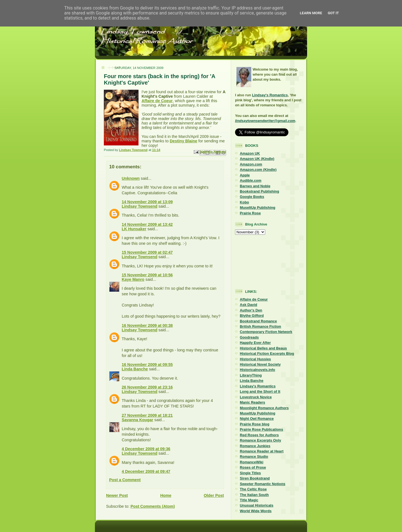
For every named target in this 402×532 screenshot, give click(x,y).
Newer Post (117, 495)
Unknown (131, 178)
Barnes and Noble (255, 186)
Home (166, 495)
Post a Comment (125, 480)
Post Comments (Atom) (153, 506)
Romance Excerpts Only (260, 440)
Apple (245, 175)
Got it (333, 13)
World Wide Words (256, 511)
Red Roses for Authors (259, 435)
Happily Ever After (255, 343)
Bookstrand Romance (258, 321)
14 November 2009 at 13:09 (147, 202)
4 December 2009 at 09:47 (146, 471)
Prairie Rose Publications (261, 429)
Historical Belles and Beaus (263, 348)
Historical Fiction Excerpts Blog (267, 354)
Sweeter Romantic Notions (263, 484)
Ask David (248, 305)
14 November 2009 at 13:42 (147, 224)
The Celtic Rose (253, 489)
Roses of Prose (253, 467)
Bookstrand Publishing (259, 191)
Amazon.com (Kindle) (258, 170)
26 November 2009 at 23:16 (147, 387)
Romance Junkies (255, 446)
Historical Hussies (255, 359)
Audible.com (251, 180)
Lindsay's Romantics (270, 95)
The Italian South (254, 495)
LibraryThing (251, 375)
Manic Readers (253, 402)
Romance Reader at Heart (262, 451)
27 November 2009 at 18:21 (147, 415)
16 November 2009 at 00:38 (147, 325)
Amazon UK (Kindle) (257, 159)
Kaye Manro (133, 279)
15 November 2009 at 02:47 (147, 252)
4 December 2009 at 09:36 (146, 449)
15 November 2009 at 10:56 (147, 275)
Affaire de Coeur (157, 101)
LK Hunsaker (134, 229)
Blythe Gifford (252, 316)
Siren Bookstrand (255, 478)
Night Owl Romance (257, 419)
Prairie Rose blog (255, 424)
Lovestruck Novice (256, 397)
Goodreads (249, 337)
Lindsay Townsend (140, 206)
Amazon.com (251, 164)
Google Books (252, 197)
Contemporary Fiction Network (266, 332)
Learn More (311, 13)
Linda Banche (135, 369)
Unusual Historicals (257, 505)
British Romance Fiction (260, 326)
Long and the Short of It (260, 391)
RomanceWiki (252, 462)
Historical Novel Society (260, 364)
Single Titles (250, 473)
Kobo (244, 202)
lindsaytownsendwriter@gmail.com (265, 121)
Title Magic (249, 500)
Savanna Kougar (137, 420)
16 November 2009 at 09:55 (147, 365)
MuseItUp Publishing (258, 208)
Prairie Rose (250, 213)
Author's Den (251, 310)
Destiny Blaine (184, 141)
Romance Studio (254, 456)
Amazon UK (250, 153)
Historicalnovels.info (257, 370)
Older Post (214, 495)
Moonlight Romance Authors (264, 408)
